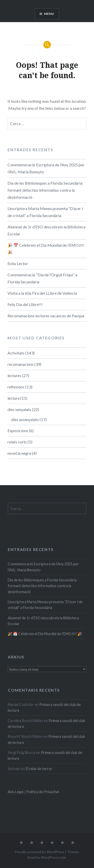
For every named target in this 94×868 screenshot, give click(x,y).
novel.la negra (19, 453)
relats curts (17, 442)
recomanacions (21, 364)
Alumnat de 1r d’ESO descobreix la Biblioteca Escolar (46, 230)
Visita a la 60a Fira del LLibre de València (42, 293)
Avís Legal (16, 792)
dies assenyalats (25, 419)
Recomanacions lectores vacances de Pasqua (46, 316)
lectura (14, 398)
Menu (49, 14)
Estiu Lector (18, 263)
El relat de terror (39, 769)
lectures (14, 375)
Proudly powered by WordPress (39, 852)
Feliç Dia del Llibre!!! (25, 304)
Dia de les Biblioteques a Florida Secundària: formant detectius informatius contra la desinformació (45, 190)
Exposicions (18, 430)
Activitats (16, 353)
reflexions (16, 387)
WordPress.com (53, 857)
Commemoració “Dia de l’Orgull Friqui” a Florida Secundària (42, 278)
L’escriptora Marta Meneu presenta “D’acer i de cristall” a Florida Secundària (45, 212)
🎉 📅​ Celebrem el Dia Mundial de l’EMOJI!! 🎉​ (46, 249)
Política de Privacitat (43, 792)
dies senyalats (19, 409)
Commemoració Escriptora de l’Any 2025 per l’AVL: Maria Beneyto (46, 168)
